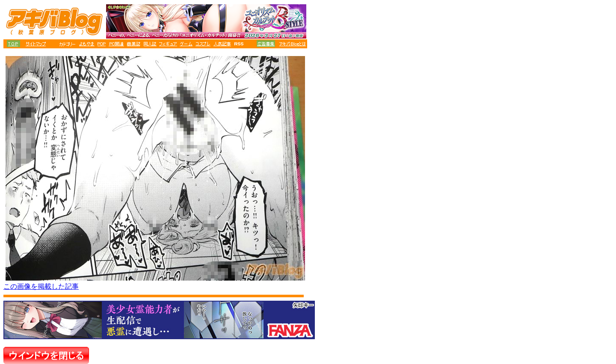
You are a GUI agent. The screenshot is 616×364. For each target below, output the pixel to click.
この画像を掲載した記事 (41, 286)
